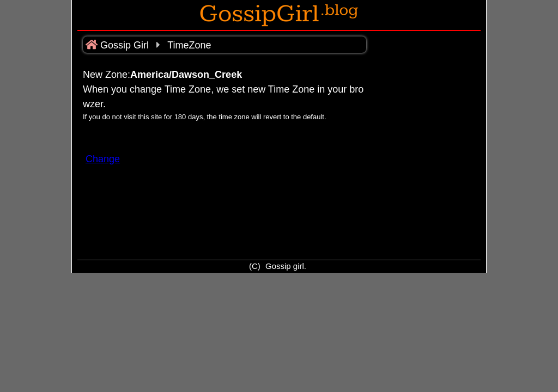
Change (103, 159)
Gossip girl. (286, 266)
